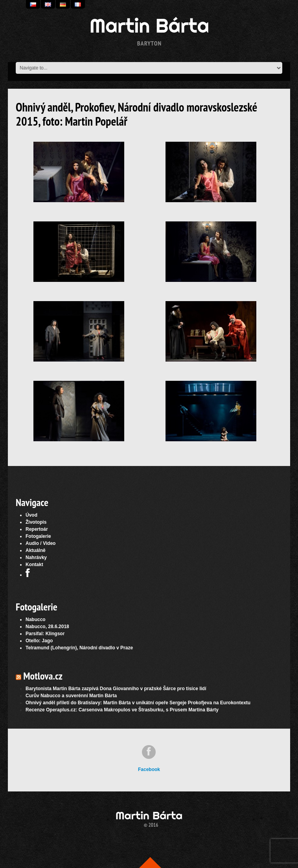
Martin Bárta (149, 26)
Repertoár (37, 529)
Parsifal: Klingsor (45, 634)
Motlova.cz (43, 676)
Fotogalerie (38, 536)
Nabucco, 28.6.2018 (47, 627)
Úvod (31, 515)
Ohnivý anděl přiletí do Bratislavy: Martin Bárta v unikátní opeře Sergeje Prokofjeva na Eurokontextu (138, 703)
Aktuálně (36, 550)
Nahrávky (36, 557)
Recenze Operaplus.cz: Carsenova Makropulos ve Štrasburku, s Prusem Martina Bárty (122, 710)
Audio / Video (40, 543)
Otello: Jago (39, 641)
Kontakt (34, 565)
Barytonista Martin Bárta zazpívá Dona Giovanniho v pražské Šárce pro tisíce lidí (116, 689)
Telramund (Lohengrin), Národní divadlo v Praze (79, 648)
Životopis (36, 522)
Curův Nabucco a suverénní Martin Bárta (71, 696)
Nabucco (36, 619)
